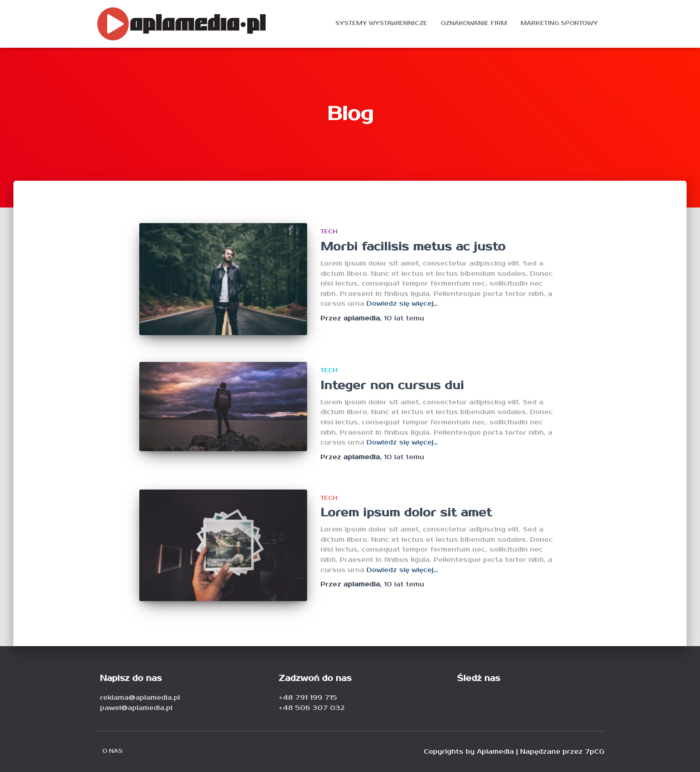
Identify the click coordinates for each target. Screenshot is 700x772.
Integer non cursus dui (392, 385)
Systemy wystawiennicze (381, 23)
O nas (112, 751)
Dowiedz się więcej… (402, 304)
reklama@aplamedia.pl (140, 698)
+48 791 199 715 (308, 698)
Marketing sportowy (559, 23)
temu (404, 318)
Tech (329, 232)
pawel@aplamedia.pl (136, 708)
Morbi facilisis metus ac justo (413, 247)
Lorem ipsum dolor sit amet (406, 513)
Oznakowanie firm (474, 23)
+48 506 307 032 (312, 708)
